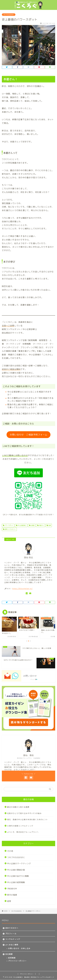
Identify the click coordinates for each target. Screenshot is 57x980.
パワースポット (9, 525)
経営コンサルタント (10, 529)
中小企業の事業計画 (16, 870)
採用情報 (12, 958)
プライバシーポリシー (17, 961)
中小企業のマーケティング (19, 864)
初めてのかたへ (12, 928)
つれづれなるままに (9, 15)
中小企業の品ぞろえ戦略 (18, 876)
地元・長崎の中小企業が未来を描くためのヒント (28, 819)
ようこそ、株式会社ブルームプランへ (23, 832)
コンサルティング (13, 939)
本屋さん (41, 525)
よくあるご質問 (12, 945)
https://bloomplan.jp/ (22, 588)
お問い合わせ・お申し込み (19, 948)
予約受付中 (12, 889)
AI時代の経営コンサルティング (20, 826)
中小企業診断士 (22, 525)
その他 (10, 851)
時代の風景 (12, 895)
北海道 (32, 525)
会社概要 (9, 954)
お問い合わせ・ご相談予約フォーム (28, 435)
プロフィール (11, 934)
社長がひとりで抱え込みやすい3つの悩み (24, 813)
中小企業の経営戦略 (16, 882)
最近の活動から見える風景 (18, 807)
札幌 (49, 525)
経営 (9, 901)
